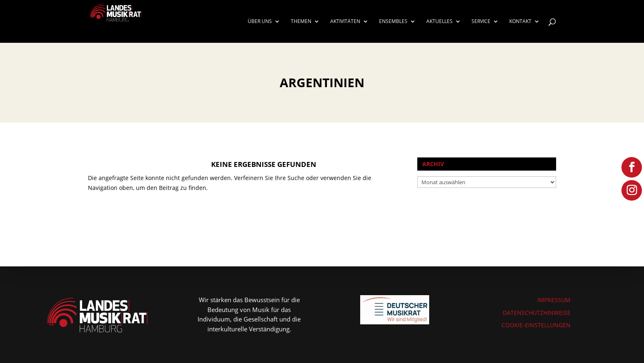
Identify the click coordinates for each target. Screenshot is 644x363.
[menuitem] (264, 31)
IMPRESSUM (554, 300)
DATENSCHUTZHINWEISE (537, 313)
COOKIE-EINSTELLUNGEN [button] (536, 325)
